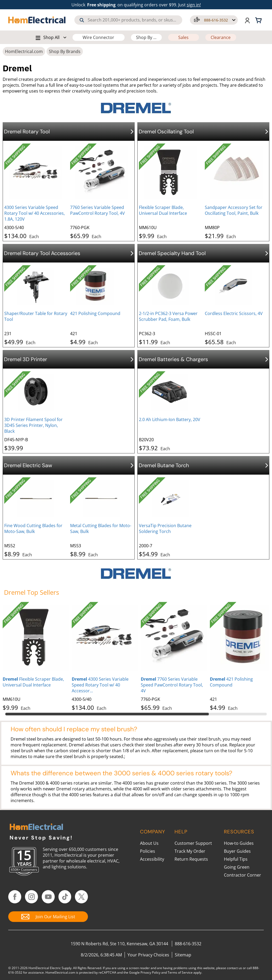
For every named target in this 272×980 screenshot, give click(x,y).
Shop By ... (146, 37)
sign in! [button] (194, 5)
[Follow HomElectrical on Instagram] (31, 897)
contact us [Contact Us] (234, 968)
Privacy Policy (150, 972)
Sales (183, 37)
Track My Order (190, 851)
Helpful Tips (236, 859)
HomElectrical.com (24, 51)
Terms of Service (180, 972)
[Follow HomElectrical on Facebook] (15, 897)
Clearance (221, 37)
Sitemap (183, 955)
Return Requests (191, 859)
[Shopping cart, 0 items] (259, 20)
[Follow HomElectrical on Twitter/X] (81, 897)
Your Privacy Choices (148, 955)
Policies (148, 851)
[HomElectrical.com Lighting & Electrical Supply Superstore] (36, 827)
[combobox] (128, 20)
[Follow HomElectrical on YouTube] (48, 897)
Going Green (237, 867)
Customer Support (193, 843)
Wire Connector (98, 37)
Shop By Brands (65, 51)
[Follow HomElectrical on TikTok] (65, 897)
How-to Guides (239, 843)
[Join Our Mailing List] (48, 917)
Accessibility (152, 859)
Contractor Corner (243, 875)
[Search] (82, 20)
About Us (149, 843)
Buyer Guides (237, 851)
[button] (214, 20)
